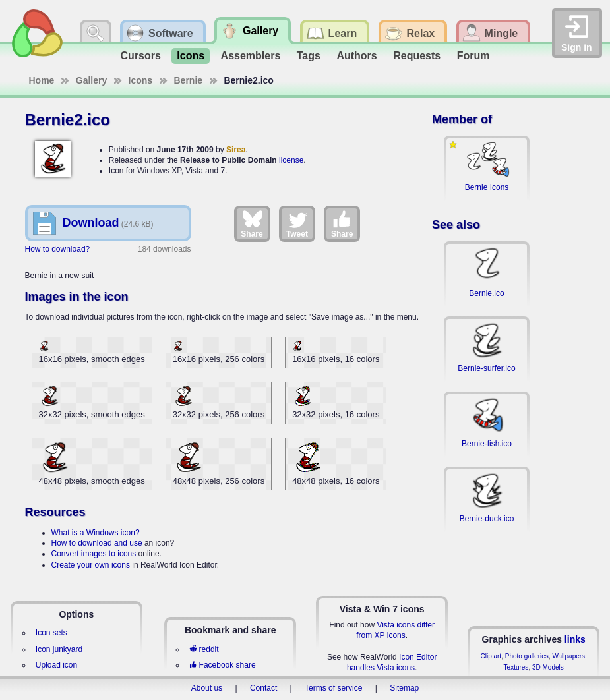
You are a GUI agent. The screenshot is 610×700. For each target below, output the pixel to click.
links (575, 639)
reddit (204, 649)
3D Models (548, 667)
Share (252, 223)
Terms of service (333, 688)
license (291, 160)
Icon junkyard (59, 649)
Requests (417, 56)
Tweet (297, 223)
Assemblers (251, 56)
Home (42, 80)
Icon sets (51, 633)
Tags (309, 56)
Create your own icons (91, 565)
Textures (516, 667)
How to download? (58, 249)
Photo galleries (527, 656)
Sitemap (404, 688)
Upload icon (56, 665)
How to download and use (97, 543)
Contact (263, 688)
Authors (356, 56)
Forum (473, 56)
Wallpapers (568, 656)
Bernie (189, 80)
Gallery (91, 80)
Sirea (236, 150)
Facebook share (222, 665)
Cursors (141, 56)
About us (207, 688)
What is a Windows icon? (96, 533)
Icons (191, 56)
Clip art (491, 656)
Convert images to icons (94, 554)
